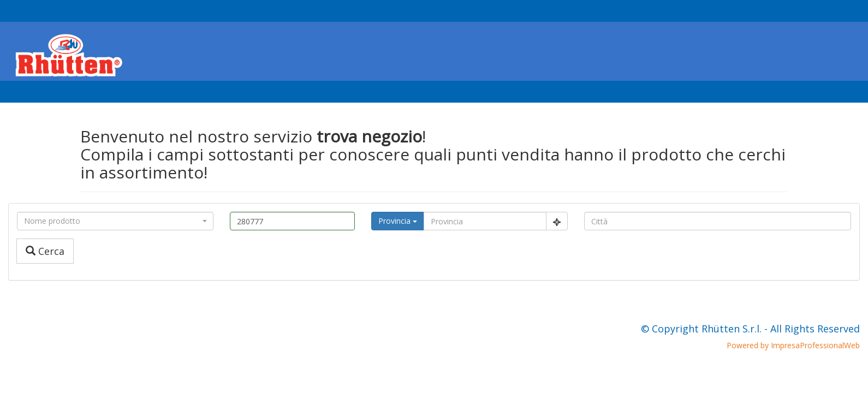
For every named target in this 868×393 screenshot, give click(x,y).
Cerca (45, 251)
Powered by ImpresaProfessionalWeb (793, 345)
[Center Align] (557, 221)
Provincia (398, 221)
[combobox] (115, 221)
